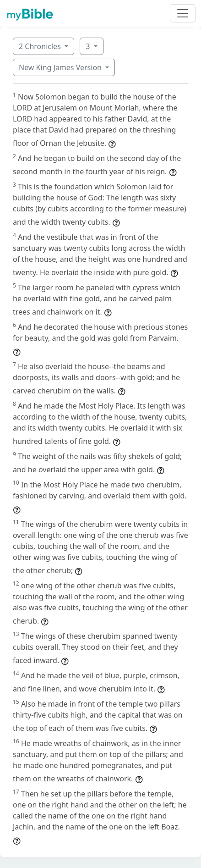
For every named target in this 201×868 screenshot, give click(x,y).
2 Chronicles (41, 46)
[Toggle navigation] (183, 13)
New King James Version (61, 67)
